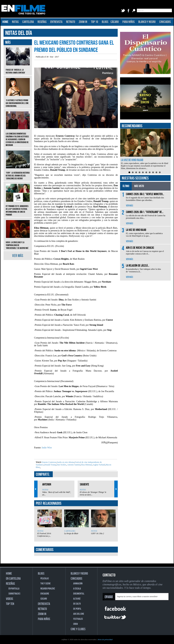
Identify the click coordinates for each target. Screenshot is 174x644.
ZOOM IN (83, 22)
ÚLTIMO (126, 186)
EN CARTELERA (13, 579)
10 (160, 172)
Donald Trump (50, 465)
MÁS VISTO (139, 186)
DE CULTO (77, 604)
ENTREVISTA (56, 22)
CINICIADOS (165, 22)
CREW (76, 624)
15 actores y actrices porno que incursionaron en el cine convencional (18, 101)
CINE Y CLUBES (78, 629)
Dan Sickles (62, 465)
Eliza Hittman (86, 465)
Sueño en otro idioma (66, 462)
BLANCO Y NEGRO (147, 22)
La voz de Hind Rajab (132, 160)
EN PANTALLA (14, 589)
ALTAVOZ (77, 599)
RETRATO (71, 22)
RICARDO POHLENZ (48, 589)
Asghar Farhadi (99, 465)
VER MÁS (18, 256)
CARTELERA (28, 22)
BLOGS (105, 22)
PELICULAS (45, 579)
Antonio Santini (73, 465)
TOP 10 (95, 22)
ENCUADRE (45, 594)
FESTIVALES (78, 619)
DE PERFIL (77, 609)
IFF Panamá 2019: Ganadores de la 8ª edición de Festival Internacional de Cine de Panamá (18, 208)
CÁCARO (115, 22)
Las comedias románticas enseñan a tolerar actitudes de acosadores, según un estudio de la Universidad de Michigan (18, 137)
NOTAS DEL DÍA (19, 33)
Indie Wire (47, 448)
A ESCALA (77, 589)
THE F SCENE (45, 584)
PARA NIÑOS (129, 22)
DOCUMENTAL (79, 594)
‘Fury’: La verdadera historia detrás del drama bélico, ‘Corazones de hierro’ (18, 173)
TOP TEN (10, 604)
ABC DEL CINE (79, 614)
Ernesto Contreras (49, 462)
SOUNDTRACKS (14, 594)
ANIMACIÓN (78, 584)
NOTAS (15, 22)
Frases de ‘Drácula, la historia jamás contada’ (18, 69)
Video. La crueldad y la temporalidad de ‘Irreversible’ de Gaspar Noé (18, 243)
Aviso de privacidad (105, 639)
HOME (5, 22)
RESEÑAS (42, 22)
